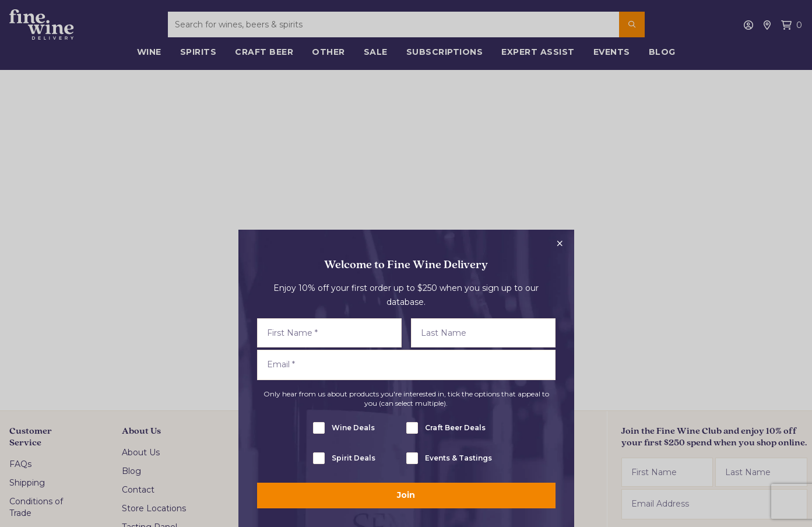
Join (406, 495)
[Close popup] (560, 244)
